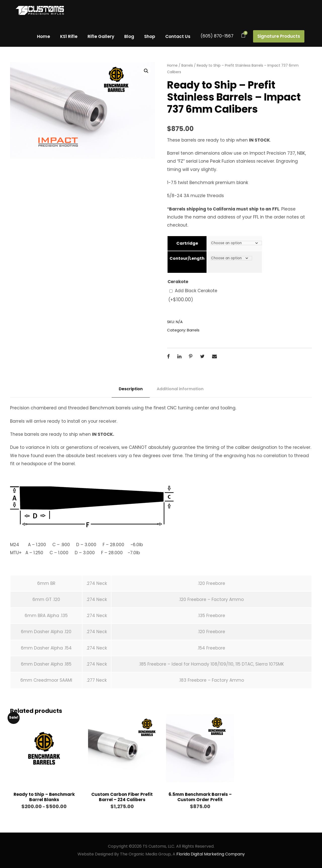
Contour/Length (187, 258)
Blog (129, 36)
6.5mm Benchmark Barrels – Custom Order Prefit (200, 797)
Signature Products (279, 36)
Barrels (187, 65)
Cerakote (178, 282)
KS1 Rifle (69, 36)
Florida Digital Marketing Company (211, 854)
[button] (146, 71)
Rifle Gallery (101, 36)
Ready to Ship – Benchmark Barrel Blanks (44, 797)
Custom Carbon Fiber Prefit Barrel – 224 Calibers (122, 797)
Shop (150, 36)
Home (44, 36)
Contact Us (178, 36)
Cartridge (187, 243)
